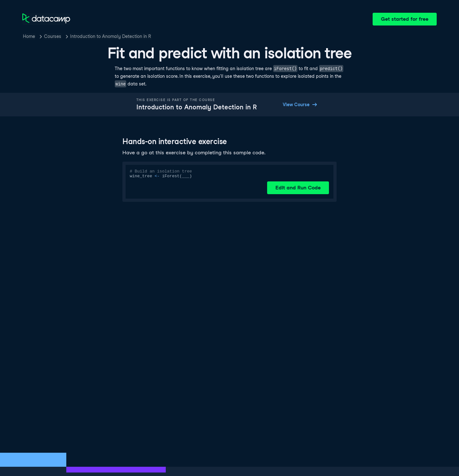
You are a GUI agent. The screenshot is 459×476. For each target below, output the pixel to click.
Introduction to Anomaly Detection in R (111, 36)
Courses (53, 36)
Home (29, 36)
